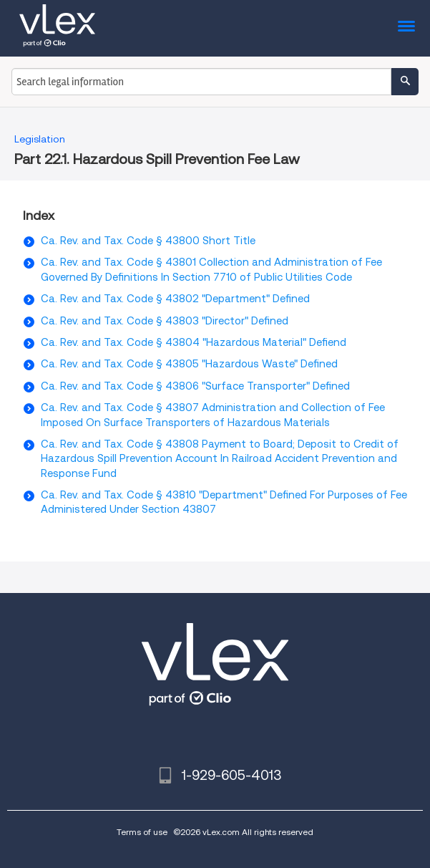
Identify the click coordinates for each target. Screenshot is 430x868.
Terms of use (142, 832)
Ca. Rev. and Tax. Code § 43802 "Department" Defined (175, 299)
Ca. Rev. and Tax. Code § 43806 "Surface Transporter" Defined (195, 386)
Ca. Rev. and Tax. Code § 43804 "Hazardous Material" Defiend (194, 342)
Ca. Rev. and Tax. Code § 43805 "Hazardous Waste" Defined (189, 364)
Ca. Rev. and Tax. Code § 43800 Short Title (148, 241)
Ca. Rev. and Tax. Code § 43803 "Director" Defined (165, 321)
